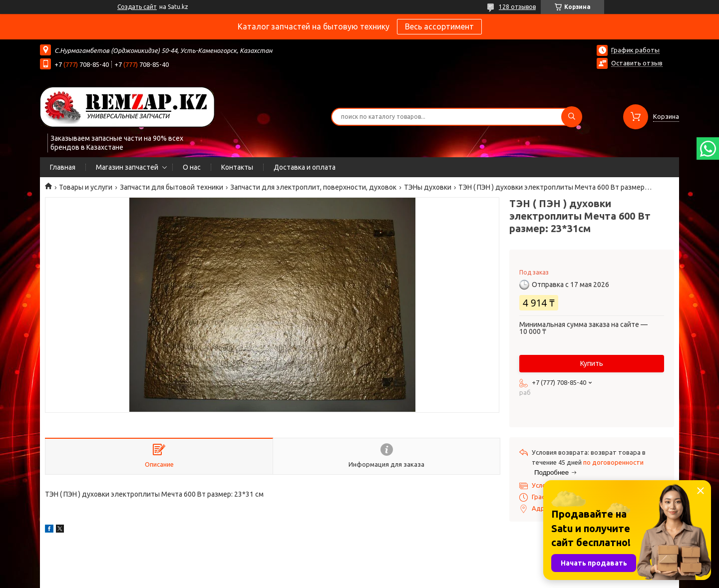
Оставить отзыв (637, 63)
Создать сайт (137, 7)
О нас (192, 167)
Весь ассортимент (439, 26)
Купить (592, 363)
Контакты (237, 167)
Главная (63, 167)
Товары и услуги (86, 187)
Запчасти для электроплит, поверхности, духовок (313, 187)
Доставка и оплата (305, 167)
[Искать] (572, 117)
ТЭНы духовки (428, 187)
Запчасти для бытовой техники (172, 187)
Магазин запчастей (127, 167)
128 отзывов (517, 7)
